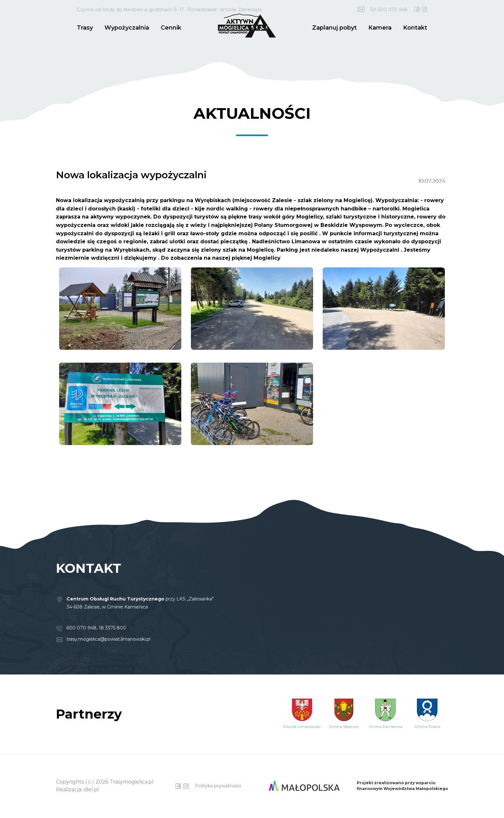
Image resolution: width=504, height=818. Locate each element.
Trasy (85, 28)
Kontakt (415, 28)
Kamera (380, 28)
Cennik (171, 28)
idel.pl (91, 790)
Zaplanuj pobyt (334, 28)
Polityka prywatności (218, 786)
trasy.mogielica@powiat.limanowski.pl (108, 639)
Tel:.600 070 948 (389, 10)
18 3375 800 (113, 628)
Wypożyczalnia (127, 28)
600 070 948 (81, 628)
